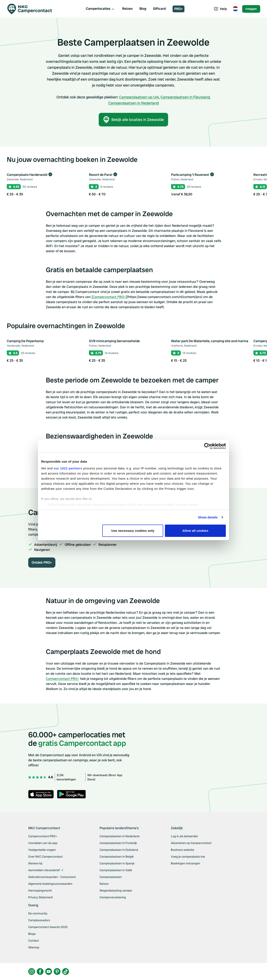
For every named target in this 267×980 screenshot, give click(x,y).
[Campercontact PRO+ (109, 297)
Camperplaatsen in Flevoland (185, 97)
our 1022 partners (68, 468)
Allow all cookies (195, 531)
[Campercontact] (32, 9)
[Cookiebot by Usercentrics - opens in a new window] (207, 446)
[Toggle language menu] (235, 9)
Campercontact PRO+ (63, 679)
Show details (208, 517)
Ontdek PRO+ (42, 562)
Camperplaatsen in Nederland (133, 103)
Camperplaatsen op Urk (139, 97)
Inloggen (251, 9)
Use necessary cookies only (133, 531)
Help (220, 9)
